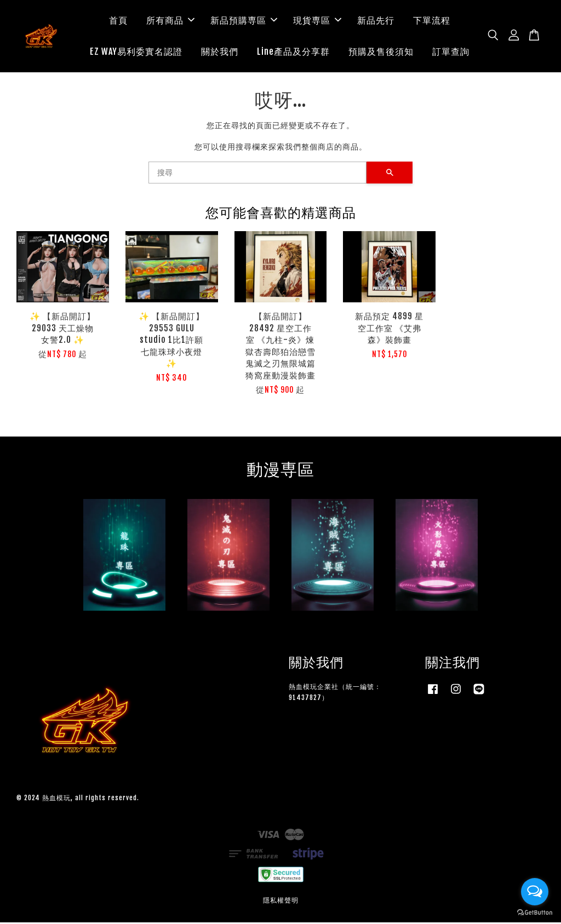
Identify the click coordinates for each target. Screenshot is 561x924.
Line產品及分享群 (293, 52)
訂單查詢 (451, 52)
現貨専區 (317, 21)
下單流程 (432, 21)
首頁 (118, 21)
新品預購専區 (244, 21)
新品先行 (376, 21)
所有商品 (170, 21)
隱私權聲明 (281, 901)
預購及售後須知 (381, 52)
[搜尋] (257, 174)
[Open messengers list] (535, 892)
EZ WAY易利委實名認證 (136, 52)
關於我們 (220, 52)
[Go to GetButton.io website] (535, 913)
